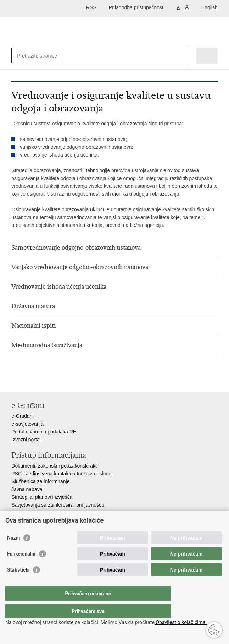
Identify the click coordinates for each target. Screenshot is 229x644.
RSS (91, 7)
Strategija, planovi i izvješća (42, 497)
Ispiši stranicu (15, 381)
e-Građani (22, 416)
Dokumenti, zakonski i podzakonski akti (55, 466)
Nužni (13, 552)
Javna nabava (27, 489)
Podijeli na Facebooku (30, 381)
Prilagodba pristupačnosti (137, 7)
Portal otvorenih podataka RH (44, 432)
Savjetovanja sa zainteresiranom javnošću (58, 505)
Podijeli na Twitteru (46, 381)
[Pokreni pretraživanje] (182, 56)
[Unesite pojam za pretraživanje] (43, 56)
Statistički (18, 584)
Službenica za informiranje (40, 481)
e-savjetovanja (27, 424)
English (210, 7)
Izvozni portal (26, 440)
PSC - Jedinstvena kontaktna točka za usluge (61, 474)
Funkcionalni (21, 568)
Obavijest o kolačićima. (181, 622)
